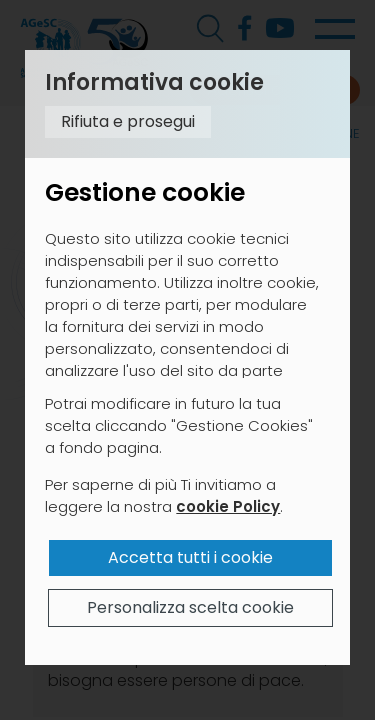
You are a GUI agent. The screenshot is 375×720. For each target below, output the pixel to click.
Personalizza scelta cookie (190, 607)
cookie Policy (228, 506)
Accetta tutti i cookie (190, 557)
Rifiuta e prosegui (128, 121)
